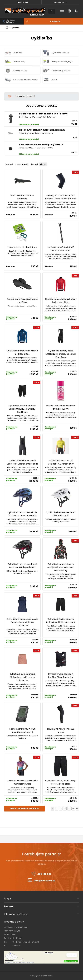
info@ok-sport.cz (60, 2)
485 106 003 (23, 2)
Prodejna (9, 906)
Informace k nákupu (16, 914)
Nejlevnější (9, 164)
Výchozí (43, 164)
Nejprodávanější (22, 164)
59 (73, 808)
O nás (7, 899)
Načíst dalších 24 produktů (25, 809)
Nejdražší (34, 164)
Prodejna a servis (14, 922)
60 (77, 808)
